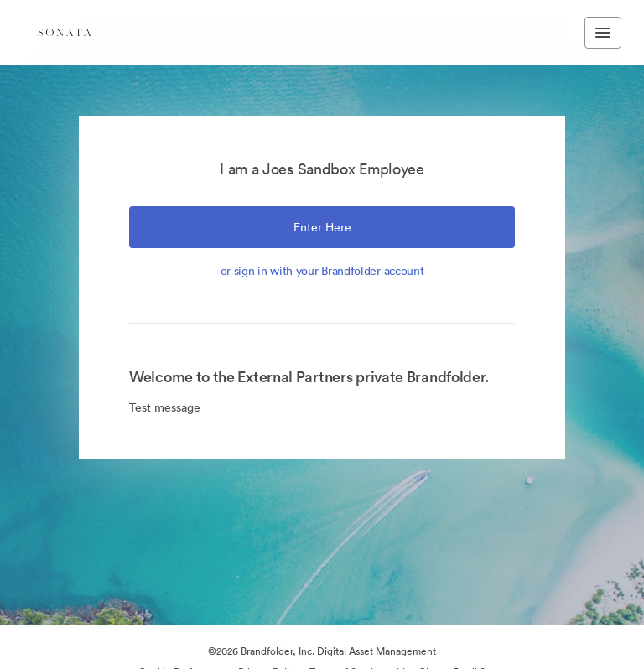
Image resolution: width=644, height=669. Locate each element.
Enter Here (322, 227)
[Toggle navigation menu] (603, 33)
